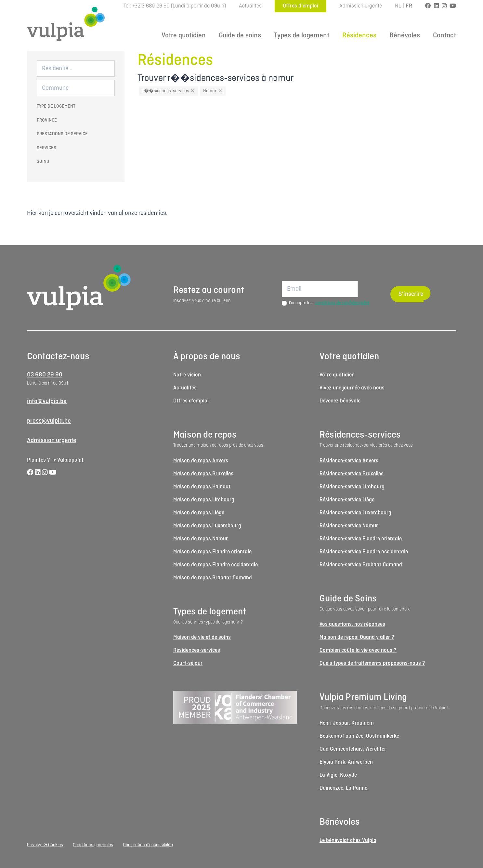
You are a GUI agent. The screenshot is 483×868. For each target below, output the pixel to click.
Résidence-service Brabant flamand (361, 565)
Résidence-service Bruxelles (352, 474)
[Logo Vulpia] (66, 24)
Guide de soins (240, 36)
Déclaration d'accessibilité (148, 845)
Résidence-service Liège (347, 500)
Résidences (359, 36)
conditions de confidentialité (342, 303)
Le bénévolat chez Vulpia (348, 841)
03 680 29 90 (45, 375)
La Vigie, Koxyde (338, 775)
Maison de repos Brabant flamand (213, 578)
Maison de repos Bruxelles (203, 474)
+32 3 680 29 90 (151, 6)
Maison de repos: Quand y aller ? (357, 637)
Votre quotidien (184, 36)
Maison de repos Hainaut (202, 487)
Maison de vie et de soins (202, 637)
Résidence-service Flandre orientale (361, 539)
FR (409, 6)
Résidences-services (197, 650)
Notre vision (187, 375)
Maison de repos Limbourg (204, 500)
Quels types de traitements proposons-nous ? (372, 663)
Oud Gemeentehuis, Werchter (353, 749)
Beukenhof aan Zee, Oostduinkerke (359, 736)
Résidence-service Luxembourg (355, 513)
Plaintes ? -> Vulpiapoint (55, 460)
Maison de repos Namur (201, 539)
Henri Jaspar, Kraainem (347, 723)
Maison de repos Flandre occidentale (215, 565)
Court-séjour (188, 663)
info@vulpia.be (47, 401)
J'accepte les (329, 303)
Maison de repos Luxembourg (207, 526)
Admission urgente (361, 6)
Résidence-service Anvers (349, 461)
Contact (444, 36)
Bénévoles (405, 36)
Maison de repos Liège (199, 513)
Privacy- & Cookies (45, 845)
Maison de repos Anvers (201, 461)
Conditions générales (93, 845)
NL (398, 6)
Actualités (250, 6)
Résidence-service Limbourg (352, 487)
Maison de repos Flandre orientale (212, 552)
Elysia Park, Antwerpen (346, 762)
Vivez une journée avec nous (352, 388)
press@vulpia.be (49, 421)
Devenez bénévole (340, 401)
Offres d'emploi (300, 6)
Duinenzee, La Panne (343, 788)
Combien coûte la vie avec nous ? (358, 650)
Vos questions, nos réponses (352, 624)
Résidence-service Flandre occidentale (364, 552)
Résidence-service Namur (349, 526)
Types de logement (302, 36)
